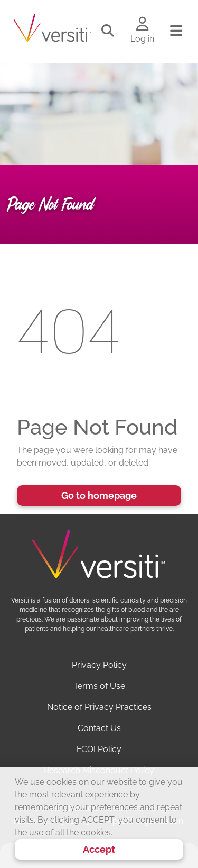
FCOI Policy (99, 749)
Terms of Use (99, 686)
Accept (99, 849)
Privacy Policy (99, 665)
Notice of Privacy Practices (99, 707)
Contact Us (99, 728)
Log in (142, 39)
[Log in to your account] (142, 25)
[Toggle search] (108, 31)
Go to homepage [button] (99, 495)
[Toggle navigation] (176, 31)
